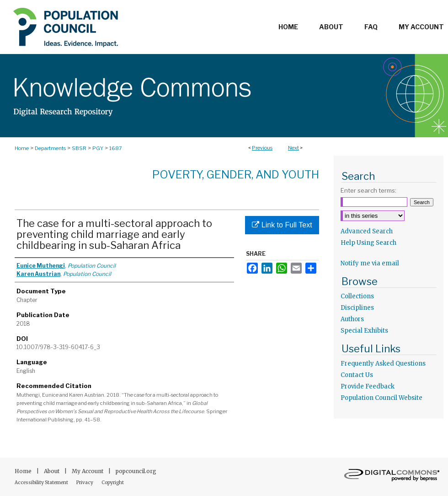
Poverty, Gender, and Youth (236, 175)
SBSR (79, 148)
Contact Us (357, 375)
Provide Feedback (368, 386)
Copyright (113, 483)
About (52, 471)
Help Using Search (368, 243)
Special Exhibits (364, 331)
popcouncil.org (136, 471)
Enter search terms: (368, 190)
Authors (352, 319)
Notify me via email (370, 263)
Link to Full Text (282, 225)
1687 (116, 148)
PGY (98, 148)
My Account (88, 471)
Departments (50, 148)
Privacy (85, 483)
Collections (357, 296)
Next (293, 148)
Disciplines (357, 308)
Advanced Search (367, 231)
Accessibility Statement (42, 483)
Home (22, 148)
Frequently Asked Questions (383, 364)
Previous (262, 148)
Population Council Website (381, 398)
